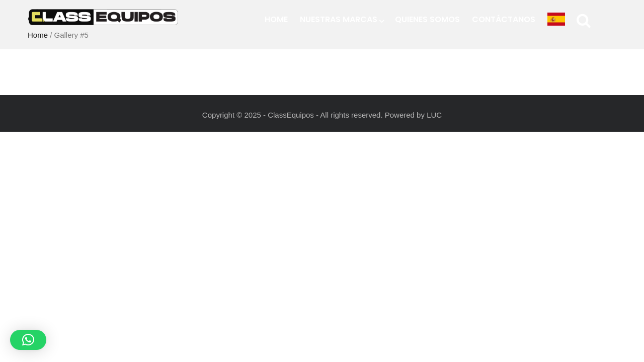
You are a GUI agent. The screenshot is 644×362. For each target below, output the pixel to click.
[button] (28, 340)
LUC (434, 115)
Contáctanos (504, 19)
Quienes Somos (427, 19)
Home (276, 19)
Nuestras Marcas (341, 19)
